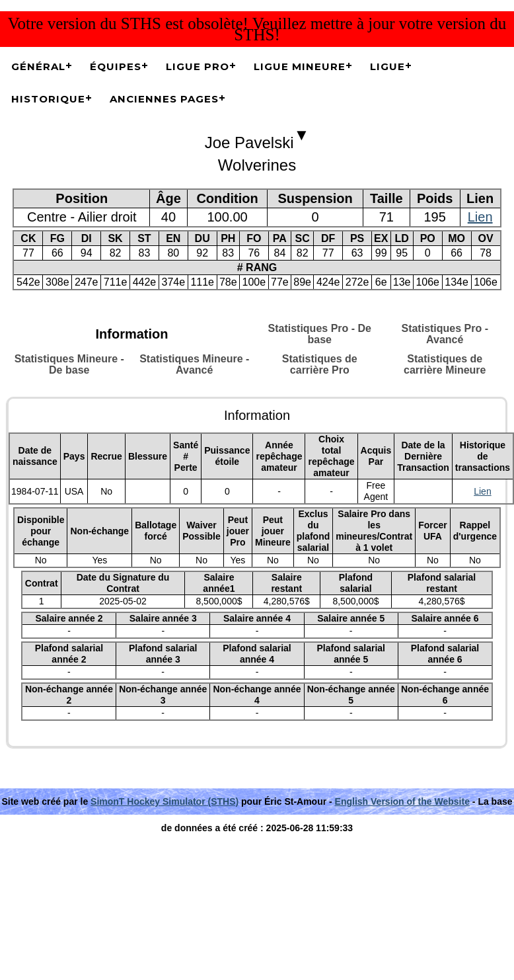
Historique (48, 99)
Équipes (116, 66)
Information (132, 334)
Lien (480, 217)
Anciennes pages (164, 99)
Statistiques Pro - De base (320, 334)
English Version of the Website (402, 801)
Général (38, 66)
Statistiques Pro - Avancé (445, 334)
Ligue (387, 66)
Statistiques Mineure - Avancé (194, 364)
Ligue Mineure (300, 66)
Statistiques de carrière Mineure (445, 364)
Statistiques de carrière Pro (320, 364)
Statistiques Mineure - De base (69, 364)
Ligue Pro (198, 66)
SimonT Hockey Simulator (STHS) (165, 801)
